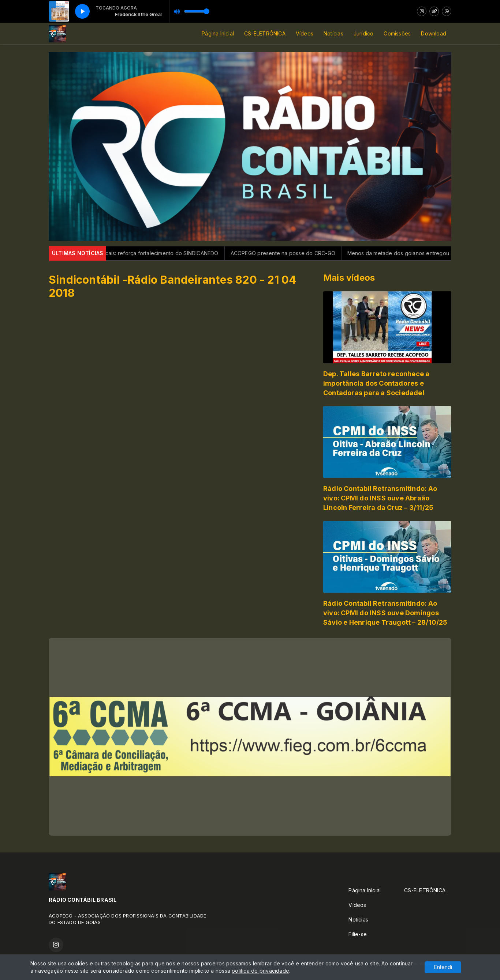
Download (434, 33)
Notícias (333, 33)
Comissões (397, 33)
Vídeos (305, 33)
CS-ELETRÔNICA (265, 33)
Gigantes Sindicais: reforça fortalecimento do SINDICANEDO (157, 253)
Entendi (443, 967)
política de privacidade (260, 971)
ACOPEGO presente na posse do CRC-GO (296, 253)
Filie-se (358, 934)
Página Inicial (218, 33)
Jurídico (364, 33)
